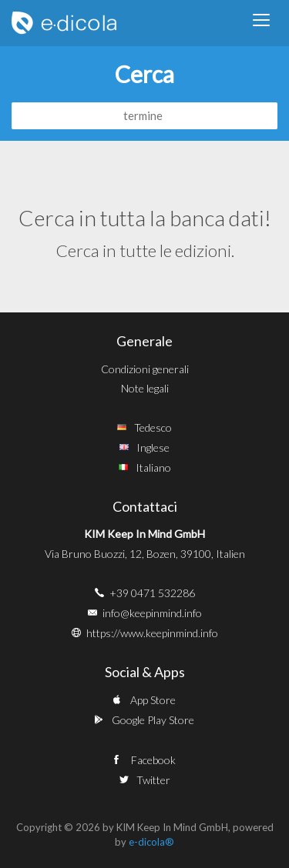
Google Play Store (153, 720)
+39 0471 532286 (152, 593)
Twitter (153, 780)
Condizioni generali (145, 369)
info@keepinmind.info (152, 613)
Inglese (153, 447)
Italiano (153, 467)
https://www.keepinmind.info (152, 633)
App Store (153, 700)
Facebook (153, 760)
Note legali (145, 388)
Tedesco (153, 427)
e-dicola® (151, 842)
